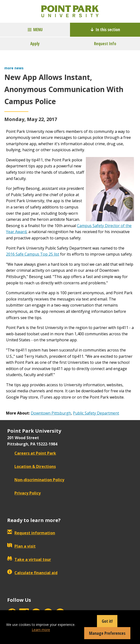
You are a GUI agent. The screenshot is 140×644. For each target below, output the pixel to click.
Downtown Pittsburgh (51, 413)
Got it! (107, 621)
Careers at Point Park (32, 453)
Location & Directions (32, 466)
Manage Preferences (107, 633)
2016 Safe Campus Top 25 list (33, 254)
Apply (35, 44)
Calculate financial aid (32, 573)
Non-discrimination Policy (36, 480)
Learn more (41, 630)
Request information (31, 533)
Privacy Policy (24, 493)
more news (14, 68)
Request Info (105, 44)
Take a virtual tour (29, 559)
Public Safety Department (96, 413)
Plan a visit (21, 546)
